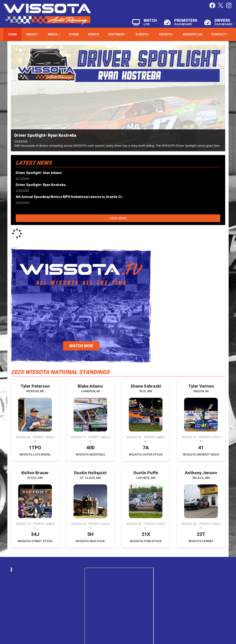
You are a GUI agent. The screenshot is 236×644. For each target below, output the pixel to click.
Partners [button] (117, 34)
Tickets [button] (165, 34)
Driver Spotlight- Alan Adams (39, 173)
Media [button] (53, 34)
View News (118, 218)
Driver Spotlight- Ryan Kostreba (45, 135)
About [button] (31, 34)
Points (94, 34)
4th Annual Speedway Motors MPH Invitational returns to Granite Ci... (70, 197)
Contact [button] (219, 34)
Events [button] (142, 34)
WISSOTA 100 (193, 34)
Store (74, 34)
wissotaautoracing (47, 570)
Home (13, 34)
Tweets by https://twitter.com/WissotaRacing (192, 570)
